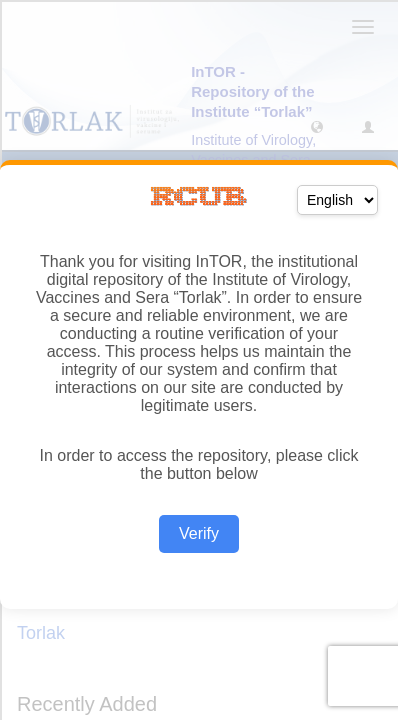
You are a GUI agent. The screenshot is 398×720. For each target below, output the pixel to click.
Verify (199, 533)
